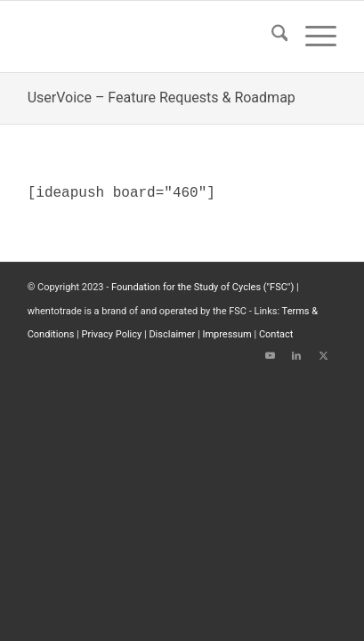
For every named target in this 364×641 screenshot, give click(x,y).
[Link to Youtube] (270, 356)
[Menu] (312, 37)
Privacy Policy (112, 334)
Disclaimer (172, 334)
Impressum (226, 334)
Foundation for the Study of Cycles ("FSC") (202, 287)
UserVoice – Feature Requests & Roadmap (162, 97)
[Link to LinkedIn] (296, 356)
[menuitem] (271, 37)
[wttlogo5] (151, 37)
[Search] (271, 37)
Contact (276, 334)
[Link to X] (323, 356)
